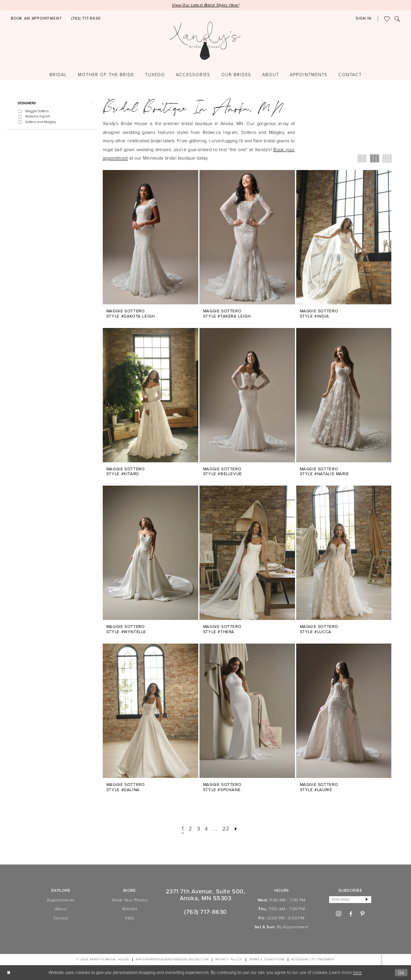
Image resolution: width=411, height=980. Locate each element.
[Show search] (397, 19)
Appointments (61, 900)
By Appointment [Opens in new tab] (293, 927)
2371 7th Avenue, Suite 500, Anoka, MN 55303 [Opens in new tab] (205, 895)
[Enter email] (350, 900)
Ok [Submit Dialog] (401, 972)
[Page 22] (227, 829)
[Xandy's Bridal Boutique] (206, 41)
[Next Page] (237, 829)
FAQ (130, 918)
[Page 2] (189, 829)
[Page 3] (198, 829)
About (61, 909)
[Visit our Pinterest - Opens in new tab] (362, 914)
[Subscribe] (368, 900)
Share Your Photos (130, 900)
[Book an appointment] (37, 19)
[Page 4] (207, 829)
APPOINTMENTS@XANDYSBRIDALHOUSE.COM (172, 960)
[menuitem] (37, 19)
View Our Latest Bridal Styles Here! (205, 5)
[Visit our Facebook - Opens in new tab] (351, 914)
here (357, 972)
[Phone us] (86, 19)
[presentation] (151, 237)
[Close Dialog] (9, 973)
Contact (61, 918)
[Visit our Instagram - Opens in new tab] (339, 914)
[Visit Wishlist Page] (387, 19)
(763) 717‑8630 (205, 912)
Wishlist (129, 909)
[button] (364, 19)
